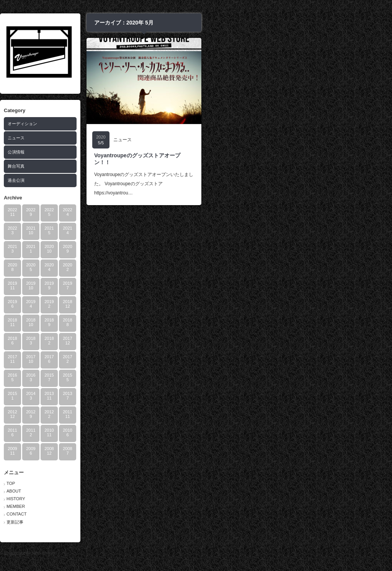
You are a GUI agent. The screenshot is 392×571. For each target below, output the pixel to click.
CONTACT (110, 514)
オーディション (116, 124)
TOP (105, 483)
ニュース (110, 138)
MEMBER (109, 506)
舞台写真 (110, 166)
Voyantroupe (108, 553)
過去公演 (110, 180)
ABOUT (108, 491)
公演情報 (110, 152)
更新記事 (109, 522)
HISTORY (110, 499)
